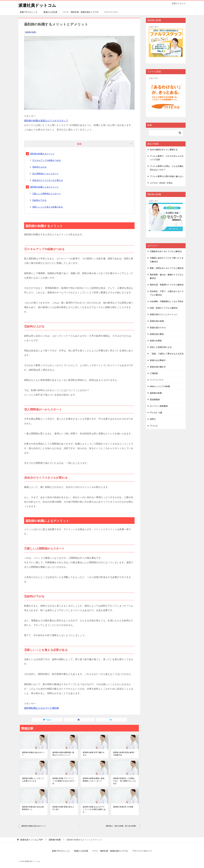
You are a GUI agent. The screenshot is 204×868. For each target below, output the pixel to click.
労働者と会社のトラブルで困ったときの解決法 (167, 260)
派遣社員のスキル (158, 328)
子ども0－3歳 (156, 413)
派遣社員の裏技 (157, 334)
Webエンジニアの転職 (160, 386)
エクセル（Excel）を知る (161, 183)
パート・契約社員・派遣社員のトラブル (81, 12)
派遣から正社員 (50, 12)
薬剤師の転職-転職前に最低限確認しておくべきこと (94, 780)
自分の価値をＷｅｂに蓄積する (164, 150)
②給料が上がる (39, 167)
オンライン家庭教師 (159, 406)
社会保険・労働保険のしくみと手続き (167, 301)
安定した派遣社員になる (161, 347)
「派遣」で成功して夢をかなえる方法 (167, 354)
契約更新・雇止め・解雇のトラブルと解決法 (167, 276)
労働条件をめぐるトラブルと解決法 (166, 251)
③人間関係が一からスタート (46, 174)
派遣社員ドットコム (38, 5)
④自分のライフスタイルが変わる (48, 180)
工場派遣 (154, 373)
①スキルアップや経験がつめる (47, 160)
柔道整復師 (155, 400)
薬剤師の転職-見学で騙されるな (94, 754)
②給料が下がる (39, 200)
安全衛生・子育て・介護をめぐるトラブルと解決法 (167, 293)
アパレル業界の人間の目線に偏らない (167, 176)
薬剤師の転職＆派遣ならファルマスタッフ (46, 121)
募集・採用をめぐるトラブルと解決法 (167, 268)
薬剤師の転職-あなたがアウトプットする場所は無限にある (94, 809)
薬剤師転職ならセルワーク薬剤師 (42, 708)
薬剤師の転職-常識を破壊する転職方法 (124, 754)
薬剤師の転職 (30, 32)
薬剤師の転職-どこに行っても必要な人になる (33, 780)
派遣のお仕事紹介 (158, 360)
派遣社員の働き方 (158, 367)
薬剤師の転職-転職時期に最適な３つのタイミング (63, 754)
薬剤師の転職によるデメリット (44, 187)
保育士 (153, 419)
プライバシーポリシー (142, 851)
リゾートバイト (111, 12)
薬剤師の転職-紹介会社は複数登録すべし (33, 808)
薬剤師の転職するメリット (42, 154)
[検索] (166, 133)
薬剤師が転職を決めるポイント (34, 754)
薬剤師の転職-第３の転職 (123, 807)
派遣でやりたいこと (29, 12)
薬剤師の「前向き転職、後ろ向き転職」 (122, 826)
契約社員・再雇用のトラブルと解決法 (167, 285)
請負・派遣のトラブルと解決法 (164, 308)
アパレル (154, 426)
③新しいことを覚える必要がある (48, 207)
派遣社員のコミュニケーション (164, 314)
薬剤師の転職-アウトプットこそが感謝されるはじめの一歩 (64, 781)
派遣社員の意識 (157, 321)
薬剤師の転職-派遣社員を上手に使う (63, 808)
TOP (31, 840)
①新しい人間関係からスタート (47, 194)
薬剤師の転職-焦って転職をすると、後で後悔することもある (125, 781)
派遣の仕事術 (156, 341)
